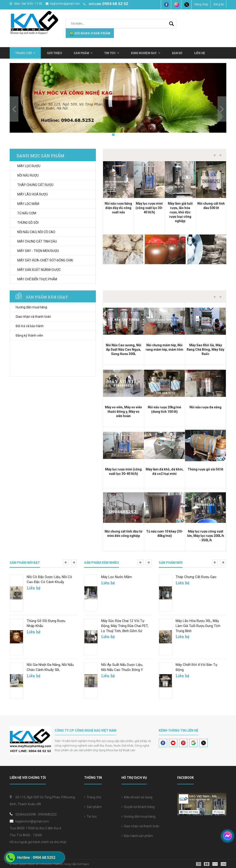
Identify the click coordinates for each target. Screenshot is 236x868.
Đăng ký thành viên (29, 335)
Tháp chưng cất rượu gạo (196, 577)
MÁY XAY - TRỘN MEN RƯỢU (38, 251)
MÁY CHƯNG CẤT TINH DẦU (37, 241)
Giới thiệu (55, 53)
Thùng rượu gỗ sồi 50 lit (205, 469)
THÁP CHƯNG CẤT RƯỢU (35, 185)
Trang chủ (25, 53)
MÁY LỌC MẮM (28, 204)
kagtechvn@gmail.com (63, 4)
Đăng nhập (201, 4)
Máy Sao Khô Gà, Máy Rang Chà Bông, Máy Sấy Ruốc (205, 349)
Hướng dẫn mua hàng (31, 307)
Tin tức (112, 53)
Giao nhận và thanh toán (33, 317)
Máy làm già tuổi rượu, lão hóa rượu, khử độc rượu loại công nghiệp (180, 212)
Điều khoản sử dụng (137, 797)
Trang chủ (93, 797)
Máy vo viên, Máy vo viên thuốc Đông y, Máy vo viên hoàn (123, 412)
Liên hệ (200, 53)
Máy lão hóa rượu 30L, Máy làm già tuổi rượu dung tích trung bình (198, 626)
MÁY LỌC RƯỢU (29, 166)
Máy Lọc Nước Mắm (117, 577)
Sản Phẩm (83, 53)
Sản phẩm (93, 807)
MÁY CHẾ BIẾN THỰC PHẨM (37, 279)
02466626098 (26, 814)
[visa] (211, 864)
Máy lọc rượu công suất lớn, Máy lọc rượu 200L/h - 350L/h (206, 536)
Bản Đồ (177, 53)
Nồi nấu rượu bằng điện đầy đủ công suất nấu (118, 208)
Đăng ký (219, 4)
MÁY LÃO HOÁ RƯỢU (33, 194)
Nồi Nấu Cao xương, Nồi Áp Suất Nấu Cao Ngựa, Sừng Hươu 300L (124, 349)
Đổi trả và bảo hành (30, 326)
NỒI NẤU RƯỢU (28, 175)
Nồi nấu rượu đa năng (205, 407)
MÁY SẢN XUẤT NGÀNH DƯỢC (39, 270)
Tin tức (90, 816)
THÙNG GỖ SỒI (28, 223)
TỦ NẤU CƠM (27, 213)
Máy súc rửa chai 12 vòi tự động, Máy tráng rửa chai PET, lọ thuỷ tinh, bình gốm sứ (125, 626)
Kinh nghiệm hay (146, 53)
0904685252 (47, 814)
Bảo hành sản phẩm (137, 836)
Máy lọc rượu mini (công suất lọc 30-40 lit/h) (149, 208)
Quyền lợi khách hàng (138, 807)
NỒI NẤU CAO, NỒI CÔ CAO (36, 232)
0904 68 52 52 (115, 4)
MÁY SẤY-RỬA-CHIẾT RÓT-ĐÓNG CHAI (45, 260)
